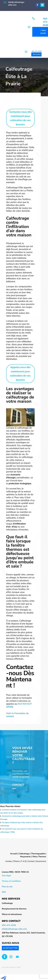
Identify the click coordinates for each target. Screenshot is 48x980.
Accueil (14, 854)
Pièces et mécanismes (12, 914)
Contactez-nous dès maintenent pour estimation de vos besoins (20, 118)
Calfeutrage (24, 854)
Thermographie (38, 854)
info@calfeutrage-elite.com (14, 929)
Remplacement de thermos (14, 909)
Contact (18, 785)
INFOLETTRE (12, 948)
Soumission (41, 861)
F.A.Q (24, 861)
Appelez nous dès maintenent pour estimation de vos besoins (20, 374)
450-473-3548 (37, 51)
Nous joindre (37, 54)
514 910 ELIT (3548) (19, 705)
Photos (17, 861)
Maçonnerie (25, 857)
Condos (9, 861)
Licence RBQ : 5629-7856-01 (15, 872)
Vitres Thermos (39, 857)
